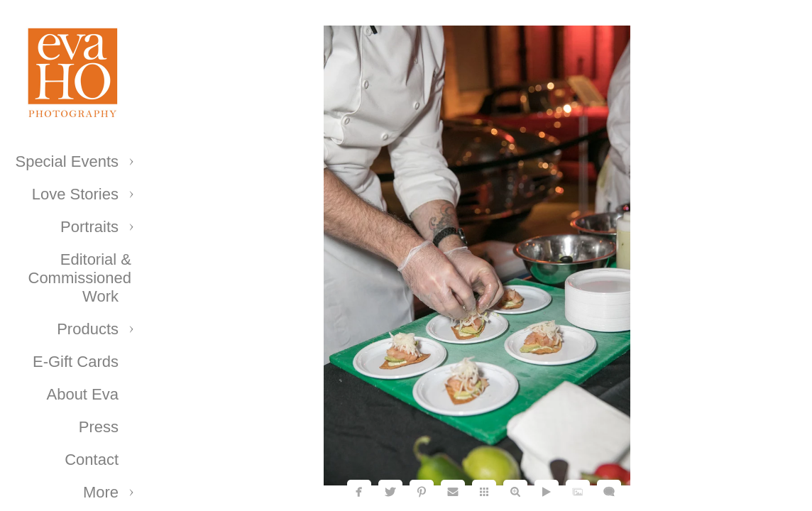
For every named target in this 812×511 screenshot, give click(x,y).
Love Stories (75, 194)
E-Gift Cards (76, 362)
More (101, 492)
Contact (92, 460)
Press (99, 427)
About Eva (82, 394)
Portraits (89, 227)
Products (88, 329)
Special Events (67, 161)
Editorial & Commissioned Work (80, 278)
